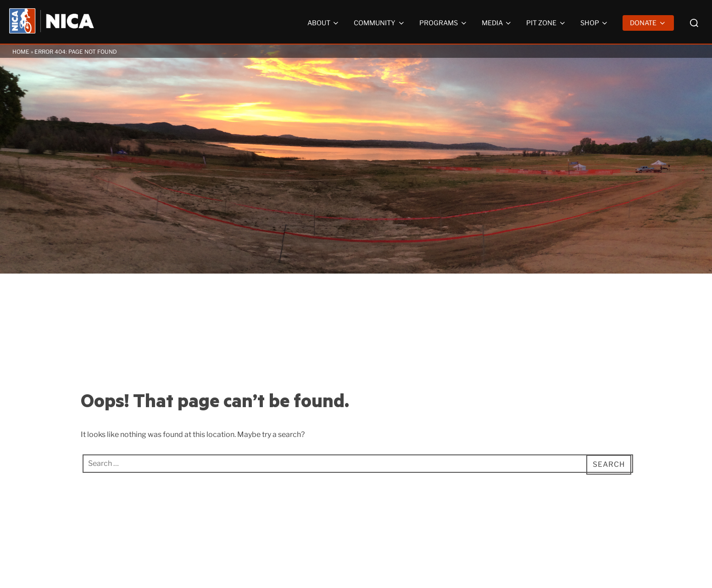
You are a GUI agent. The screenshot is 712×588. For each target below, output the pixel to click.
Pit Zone (546, 23)
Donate (648, 23)
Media (497, 23)
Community (380, 23)
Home (21, 52)
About (324, 23)
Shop (595, 23)
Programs (444, 23)
